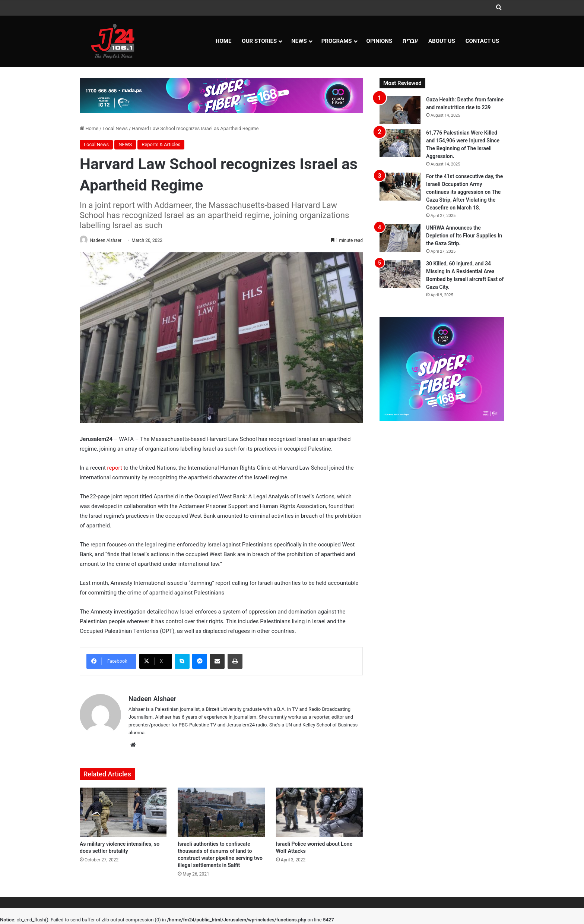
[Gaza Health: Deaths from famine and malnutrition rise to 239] (400, 110)
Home (224, 41)
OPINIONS (380, 41)
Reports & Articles (161, 144)
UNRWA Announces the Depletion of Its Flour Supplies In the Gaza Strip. (464, 236)
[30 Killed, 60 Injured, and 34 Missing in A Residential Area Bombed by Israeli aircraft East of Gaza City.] (400, 274)
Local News (115, 128)
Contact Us (482, 41)
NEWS (299, 41)
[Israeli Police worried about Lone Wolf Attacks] (319, 813)
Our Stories (259, 41)
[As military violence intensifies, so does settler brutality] (123, 813)
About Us (442, 41)
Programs (337, 41)
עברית (410, 41)
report (115, 468)
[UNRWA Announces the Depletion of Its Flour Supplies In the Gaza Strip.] (400, 238)
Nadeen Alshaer (109, 240)
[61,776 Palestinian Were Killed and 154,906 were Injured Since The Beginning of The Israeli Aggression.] (400, 143)
